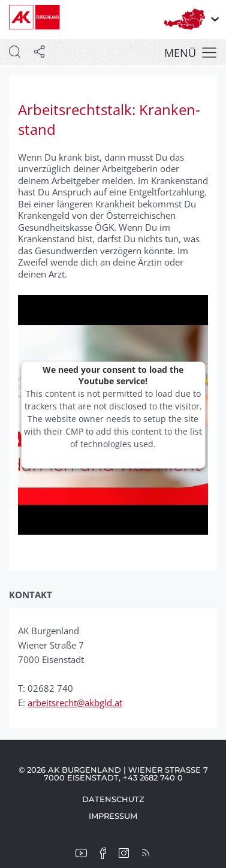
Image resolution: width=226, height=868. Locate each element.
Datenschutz (113, 799)
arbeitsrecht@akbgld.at (75, 703)
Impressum (113, 816)
